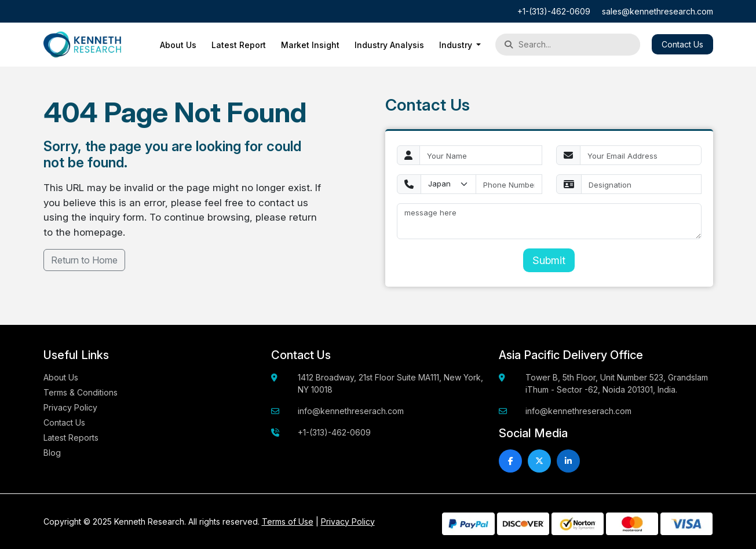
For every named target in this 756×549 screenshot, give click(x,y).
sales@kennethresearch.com (658, 11)
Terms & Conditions (81, 392)
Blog (52, 453)
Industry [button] (457, 45)
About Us (178, 45)
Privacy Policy (70, 407)
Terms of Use (288, 521)
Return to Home (84, 260)
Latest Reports (71, 438)
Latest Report (239, 45)
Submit (549, 260)
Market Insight (310, 45)
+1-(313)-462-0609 (554, 11)
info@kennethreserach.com (351, 411)
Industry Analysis (389, 45)
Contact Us (682, 44)
